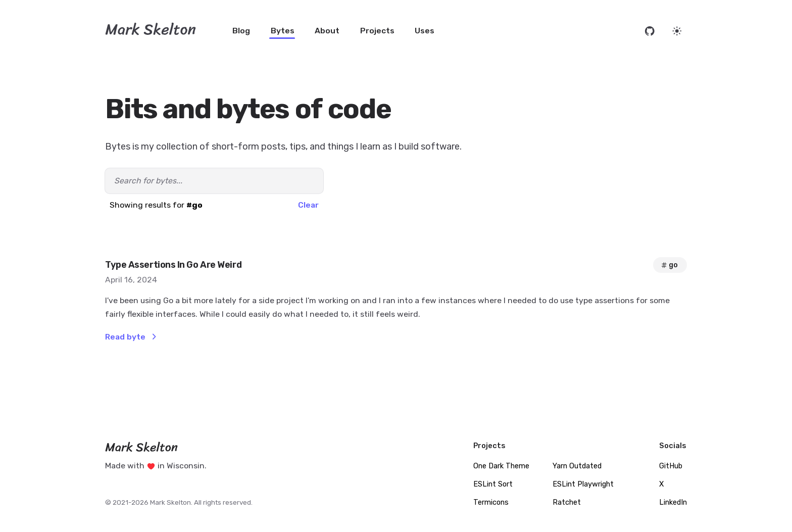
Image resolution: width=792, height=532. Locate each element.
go (669, 265)
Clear (308, 205)
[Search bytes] (214, 181)
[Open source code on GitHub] (650, 31)
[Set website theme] (677, 31)
